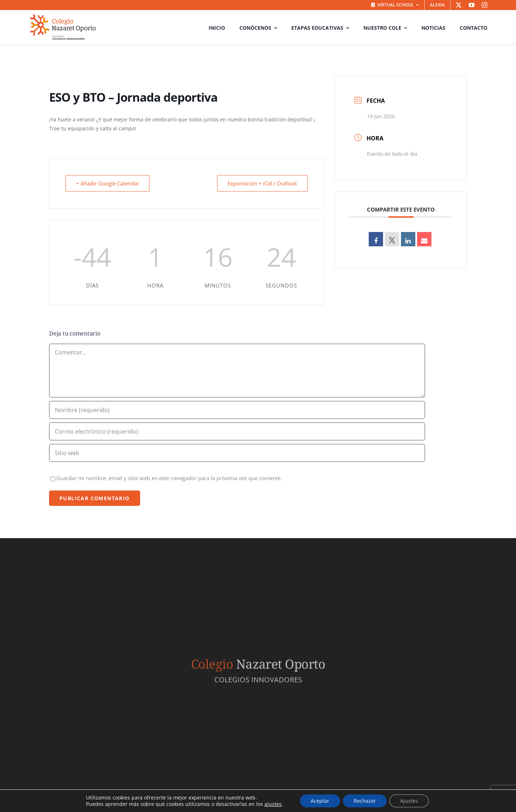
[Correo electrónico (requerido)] (237, 431)
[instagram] (484, 5)
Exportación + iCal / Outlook (262, 183)
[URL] (237, 453)
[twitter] (459, 5)
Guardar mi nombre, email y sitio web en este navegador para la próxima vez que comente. (169, 478)
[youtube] (472, 5)
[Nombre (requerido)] (237, 410)
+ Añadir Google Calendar (107, 183)
